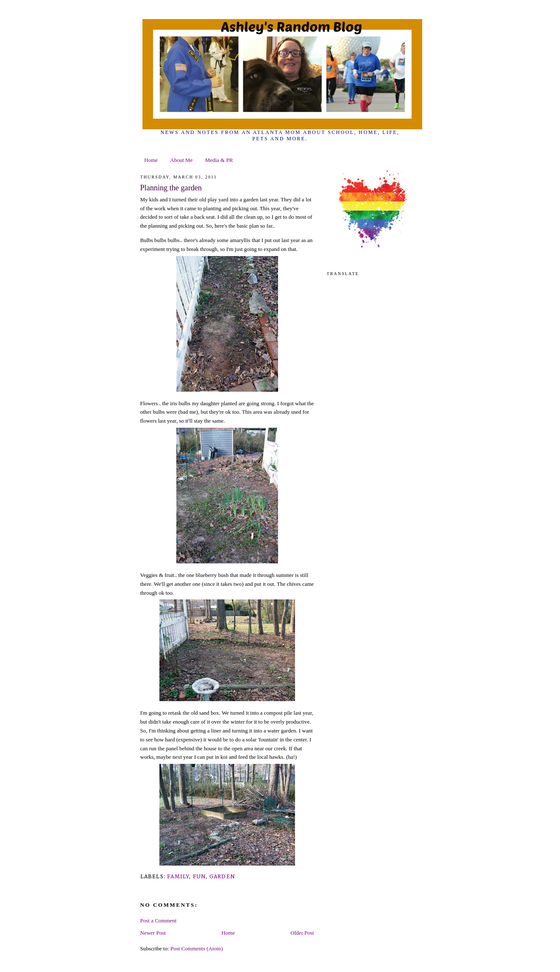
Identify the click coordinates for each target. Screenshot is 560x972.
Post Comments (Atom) (197, 948)
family (178, 876)
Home (151, 160)
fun (199, 876)
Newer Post (153, 933)
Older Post (302, 933)
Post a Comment (159, 920)
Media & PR (219, 160)
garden (222, 876)
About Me (181, 160)
